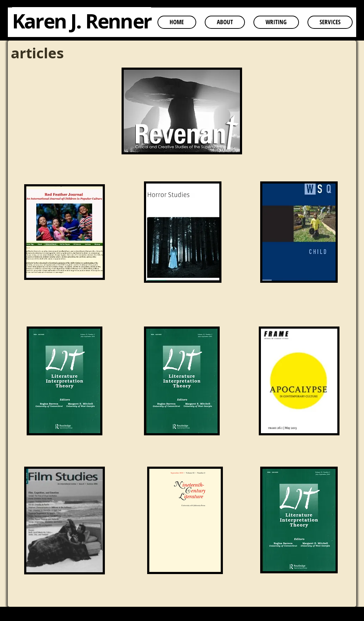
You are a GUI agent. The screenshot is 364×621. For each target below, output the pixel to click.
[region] (182, 120)
